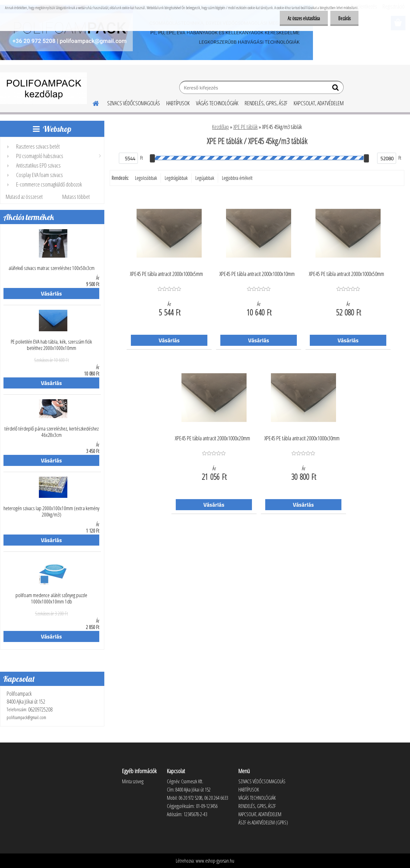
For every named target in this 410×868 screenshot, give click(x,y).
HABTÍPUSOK (178, 103)
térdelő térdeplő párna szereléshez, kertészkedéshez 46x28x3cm (52, 432)
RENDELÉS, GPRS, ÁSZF (266, 103)
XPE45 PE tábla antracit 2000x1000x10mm (257, 274)
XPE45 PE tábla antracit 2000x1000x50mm (346, 274)
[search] (336, 89)
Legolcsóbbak (146, 178)
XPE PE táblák (245, 127)
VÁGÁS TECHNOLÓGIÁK (217, 103)
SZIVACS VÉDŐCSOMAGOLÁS (134, 103)
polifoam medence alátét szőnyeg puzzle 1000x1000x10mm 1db (51, 598)
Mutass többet (76, 197)
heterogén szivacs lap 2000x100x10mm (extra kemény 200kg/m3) (51, 511)
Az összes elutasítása (304, 18)
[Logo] (43, 88)
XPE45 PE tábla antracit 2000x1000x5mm (166, 274)
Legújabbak (205, 178)
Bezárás (344, 18)
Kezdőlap (220, 127)
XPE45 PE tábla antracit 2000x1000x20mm (212, 438)
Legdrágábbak (176, 178)
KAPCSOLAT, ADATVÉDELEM (319, 103)
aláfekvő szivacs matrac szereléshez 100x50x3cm (52, 268)
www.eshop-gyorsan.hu (215, 861)
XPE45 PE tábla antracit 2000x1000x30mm (302, 438)
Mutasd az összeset (24, 197)
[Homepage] (92, 102)
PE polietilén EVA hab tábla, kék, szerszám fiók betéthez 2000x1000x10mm (51, 345)
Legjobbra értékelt (237, 178)
